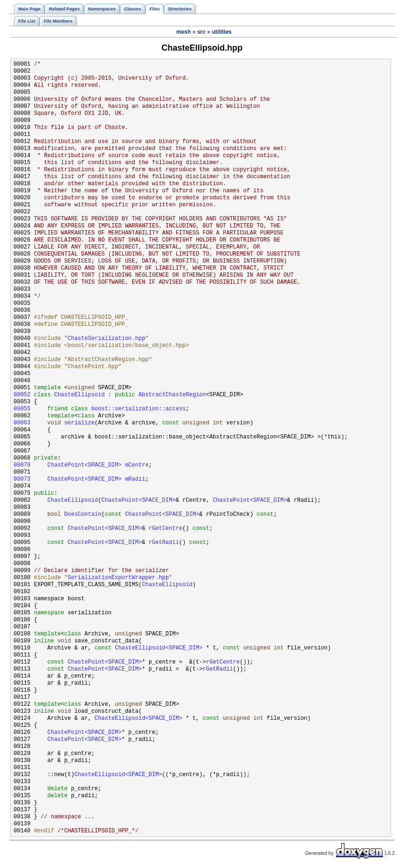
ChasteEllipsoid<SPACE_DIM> (159, 648)
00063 (22, 423)
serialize (79, 423)
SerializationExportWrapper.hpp (118, 578)
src (202, 32)
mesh (183, 32)
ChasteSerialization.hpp (106, 339)
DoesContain (83, 515)
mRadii (135, 479)
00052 (22, 395)
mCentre (137, 465)
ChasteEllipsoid (79, 395)
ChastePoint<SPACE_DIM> (84, 465)
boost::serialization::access (139, 409)
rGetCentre (165, 529)
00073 (22, 479)
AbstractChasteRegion (172, 395)
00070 (22, 465)
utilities (222, 32)
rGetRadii (164, 543)
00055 (22, 409)
